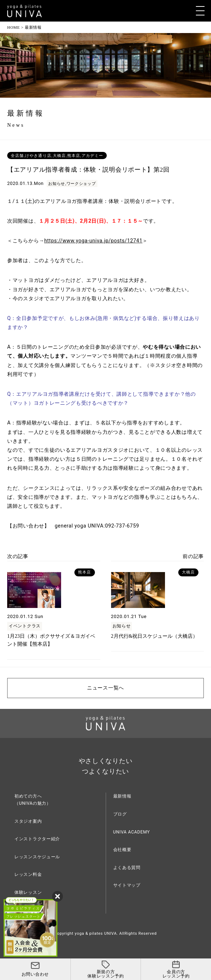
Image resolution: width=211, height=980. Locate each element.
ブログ (120, 814)
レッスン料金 (28, 874)
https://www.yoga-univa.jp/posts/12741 (93, 241)
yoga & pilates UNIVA (96, 933)
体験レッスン (28, 892)
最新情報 (122, 796)
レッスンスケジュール (37, 857)
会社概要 (122, 850)
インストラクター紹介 (37, 839)
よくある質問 (127, 868)
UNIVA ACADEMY (132, 832)
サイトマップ (127, 885)
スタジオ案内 (28, 821)
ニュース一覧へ (105, 688)
